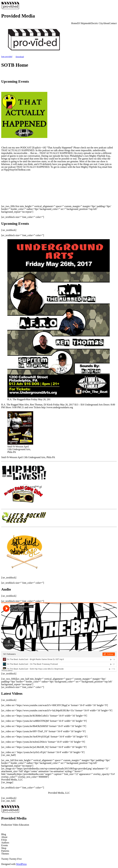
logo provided (7, 57)
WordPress (21, 864)
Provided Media (18, 16)
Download (20, 57)
